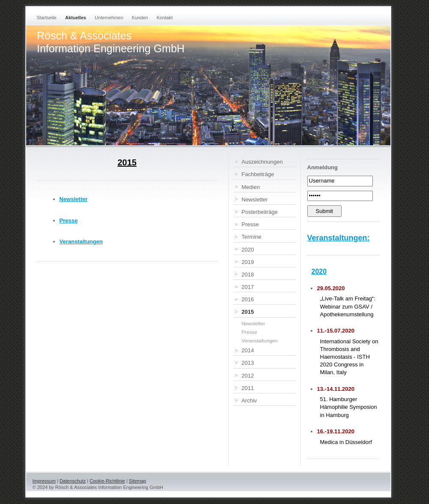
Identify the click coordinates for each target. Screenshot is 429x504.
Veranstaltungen (81, 241)
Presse (69, 220)
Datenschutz (73, 481)
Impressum (44, 481)
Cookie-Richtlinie (107, 481)
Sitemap (138, 481)
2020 (319, 271)
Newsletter (74, 199)
